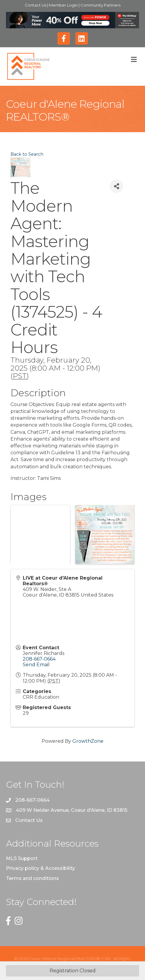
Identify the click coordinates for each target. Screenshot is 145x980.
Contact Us (36, 5)
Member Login (64, 5)
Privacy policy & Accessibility (41, 868)
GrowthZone (88, 741)
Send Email (36, 665)
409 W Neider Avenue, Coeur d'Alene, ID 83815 (72, 810)
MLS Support (22, 858)
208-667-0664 (39, 659)
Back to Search (27, 154)
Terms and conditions (32, 878)
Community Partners (100, 5)
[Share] (116, 186)
